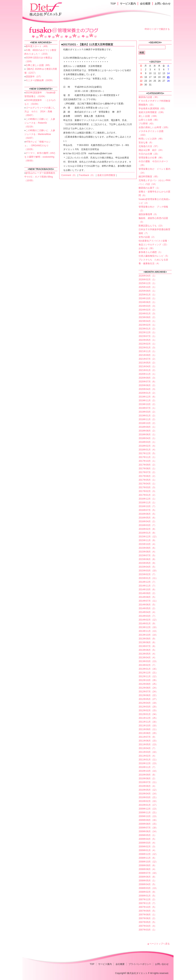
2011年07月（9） (148, 737)
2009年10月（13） (148, 816)
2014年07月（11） (148, 601)
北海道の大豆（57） (149, 146)
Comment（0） (69, 175)
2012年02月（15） (148, 710)
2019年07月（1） (148, 408)
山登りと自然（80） (149, 120)
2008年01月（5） (148, 896)
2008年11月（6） (148, 858)
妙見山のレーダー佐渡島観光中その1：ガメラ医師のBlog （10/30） (40, 177)
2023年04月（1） (148, 321)
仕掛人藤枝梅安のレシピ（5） (154, 256)
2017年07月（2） (148, 472)
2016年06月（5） (148, 514)
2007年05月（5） (148, 922)
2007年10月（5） (148, 907)
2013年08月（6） (148, 642)
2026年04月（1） (148, 276)
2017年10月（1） (148, 461)
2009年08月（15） (148, 824)
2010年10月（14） (148, 771)
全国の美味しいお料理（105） (154, 127)
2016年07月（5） (148, 510)
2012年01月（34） (148, 714)
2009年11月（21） (148, 813)
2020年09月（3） (148, 378)
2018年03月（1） (148, 442)
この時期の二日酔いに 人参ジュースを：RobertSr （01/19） (40, 123)
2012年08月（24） (148, 688)
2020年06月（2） (148, 385)
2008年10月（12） (148, 862)
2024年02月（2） (148, 310)
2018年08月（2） (148, 431)
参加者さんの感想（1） (151, 252)
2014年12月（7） (148, 582)
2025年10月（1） (148, 287)
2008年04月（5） (148, 884)
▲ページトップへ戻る (158, 944)
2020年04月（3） (148, 389)
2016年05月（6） (148, 518)
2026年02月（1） (148, 280)
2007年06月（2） (148, 918)
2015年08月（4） (148, 552)
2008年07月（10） (148, 873)
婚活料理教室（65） (149, 177)
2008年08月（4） (148, 869)
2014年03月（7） (148, 616)
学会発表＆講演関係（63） (152, 108)
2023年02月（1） (148, 325)
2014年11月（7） (148, 586)
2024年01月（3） (148, 314)
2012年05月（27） (148, 699)
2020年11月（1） (148, 374)
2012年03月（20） (148, 707)
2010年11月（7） (148, 767)
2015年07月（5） (148, 555)
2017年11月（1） (148, 457)
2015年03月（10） (148, 571)
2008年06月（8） (148, 877)
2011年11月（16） (148, 722)
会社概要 (145, 4)
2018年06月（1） (148, 435)
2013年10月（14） (148, 635)
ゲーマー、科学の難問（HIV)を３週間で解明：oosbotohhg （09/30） (40, 157)
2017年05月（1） (148, 480)
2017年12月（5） (148, 453)
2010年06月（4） (148, 786)
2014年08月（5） (148, 597)
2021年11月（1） (148, 351)
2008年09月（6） (148, 865)
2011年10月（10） (148, 726)
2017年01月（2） (148, 495)
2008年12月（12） (148, 854)
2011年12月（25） (148, 718)
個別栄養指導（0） (148, 214)
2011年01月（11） (148, 760)
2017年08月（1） (148, 469)
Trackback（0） (87, 175)
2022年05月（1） (148, 340)
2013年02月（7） (148, 665)
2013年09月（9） (148, 639)
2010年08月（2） (148, 779)
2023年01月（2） (148, 329)
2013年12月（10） (148, 627)
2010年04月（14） (148, 794)
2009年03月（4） (148, 843)
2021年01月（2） (148, 370)
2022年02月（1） (148, 344)
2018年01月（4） (148, 450)
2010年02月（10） (148, 801)
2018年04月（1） (148, 438)
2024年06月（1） (148, 302)
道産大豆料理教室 (106, 175)
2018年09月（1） (148, 427)
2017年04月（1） (148, 484)
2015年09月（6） (148, 548)
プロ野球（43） (147, 124)
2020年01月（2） (148, 393)
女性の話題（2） (147, 237)
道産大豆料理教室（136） (152, 112)
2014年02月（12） (148, 620)
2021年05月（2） (148, 363)
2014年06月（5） (148, 605)
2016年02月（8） (148, 529)
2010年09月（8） (148, 775)
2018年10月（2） (148, 423)
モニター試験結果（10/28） (40, 80)
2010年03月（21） (148, 797)
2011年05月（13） (148, 744)
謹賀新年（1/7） (34, 77)
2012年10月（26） (148, 680)
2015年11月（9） (148, 540)
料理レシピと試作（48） (151, 139)
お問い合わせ (163, 4)
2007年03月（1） (148, 930)
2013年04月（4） (148, 658)
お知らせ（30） (147, 248)
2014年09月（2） (148, 593)
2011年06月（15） (148, 741)
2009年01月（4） (148, 850)
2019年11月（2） (148, 401)
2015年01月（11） (148, 578)
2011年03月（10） (148, 752)
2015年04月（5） (148, 567)
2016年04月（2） (148, 521)
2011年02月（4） (148, 756)
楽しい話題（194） (148, 116)
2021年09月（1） (148, 355)
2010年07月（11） (148, 782)
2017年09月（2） (148, 465)
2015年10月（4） (148, 544)
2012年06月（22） (148, 695)
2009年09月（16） (148, 820)
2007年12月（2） (148, 899)
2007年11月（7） (148, 903)
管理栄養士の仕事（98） (151, 158)
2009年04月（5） (148, 839)
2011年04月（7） (148, 748)
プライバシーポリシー (140, 964)
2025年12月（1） (148, 283)
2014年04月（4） (148, 612)
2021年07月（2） (148, 359)
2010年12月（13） (148, 763)
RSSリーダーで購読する (157, 29)
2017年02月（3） (148, 491)
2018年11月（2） (148, 419)
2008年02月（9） (148, 892)
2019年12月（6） (148, 397)
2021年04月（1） (148, 366)
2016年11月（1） (148, 503)
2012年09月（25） (148, 684)
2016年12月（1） (148, 499)
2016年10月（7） (148, 506)
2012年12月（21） (148, 673)
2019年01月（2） (148, 416)
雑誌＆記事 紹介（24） (151, 150)
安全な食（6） (146, 143)
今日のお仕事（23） (149, 154)
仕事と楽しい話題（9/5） (39, 65)
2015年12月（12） (148, 537)
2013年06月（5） (148, 650)
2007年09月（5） (148, 911)
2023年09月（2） (148, 317)
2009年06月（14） (148, 831)
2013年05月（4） (148, 654)
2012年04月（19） (148, 703)
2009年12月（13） (148, 809)
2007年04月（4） (148, 926)
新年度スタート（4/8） (37, 46)
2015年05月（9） (148, 563)
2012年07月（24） (148, 692)
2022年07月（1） (148, 336)
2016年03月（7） (148, 525)
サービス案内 (128, 4)
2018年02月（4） (148, 446)
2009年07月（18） (148, 828)
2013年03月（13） (148, 661)
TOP (113, 4)
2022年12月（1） (148, 332)
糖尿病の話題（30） (149, 97)
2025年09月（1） (148, 291)
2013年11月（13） (148, 631)
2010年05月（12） (148, 790)
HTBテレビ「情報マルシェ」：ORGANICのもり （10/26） (37, 146)
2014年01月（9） (148, 624)
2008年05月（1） (148, 881)
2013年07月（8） (148, 646)
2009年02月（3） (148, 847)
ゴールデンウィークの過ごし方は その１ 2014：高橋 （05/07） (40, 112)
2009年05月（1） (148, 835)
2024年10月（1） (148, 298)
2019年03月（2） (148, 412)
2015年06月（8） (148, 559)
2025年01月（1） (148, 295)
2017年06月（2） (148, 476)
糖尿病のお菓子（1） (149, 188)
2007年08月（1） (148, 915)
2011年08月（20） (148, 733)
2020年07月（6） (148, 382)
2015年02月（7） (148, 574)
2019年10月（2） (148, 404)
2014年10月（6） (148, 590)
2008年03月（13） (148, 888)
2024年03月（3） (148, 306)
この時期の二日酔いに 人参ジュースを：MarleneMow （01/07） (40, 134)
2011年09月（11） (148, 729)
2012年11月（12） (148, 676)
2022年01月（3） (148, 348)
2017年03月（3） (148, 487)
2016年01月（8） (148, 533)
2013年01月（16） (148, 669)
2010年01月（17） (148, 805)
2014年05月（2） (148, 608)
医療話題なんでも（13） (151, 226)
